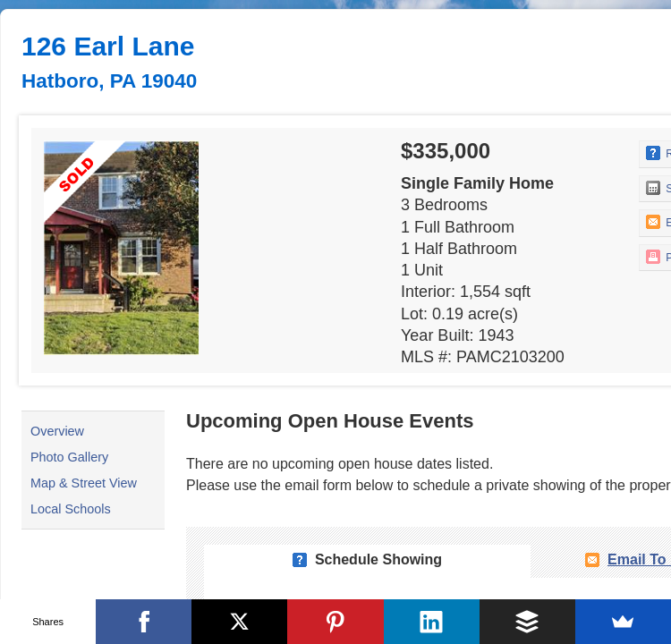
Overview (57, 431)
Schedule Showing (378, 559)
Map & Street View (84, 483)
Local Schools (71, 509)
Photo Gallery (69, 457)
